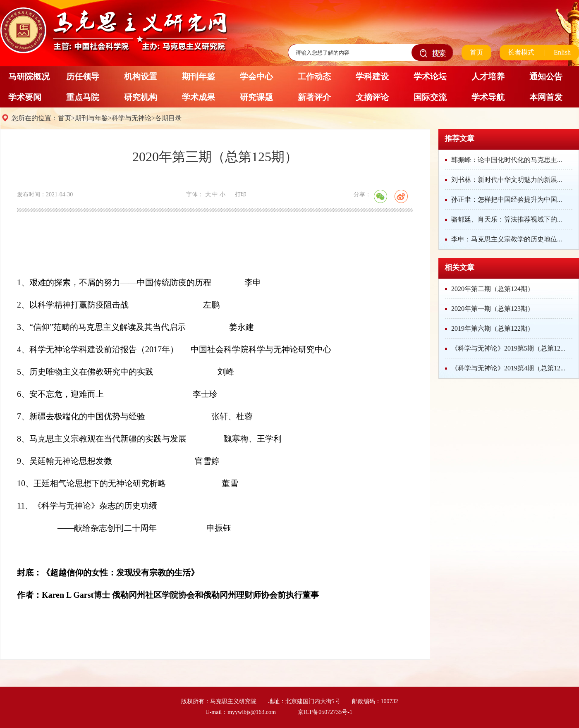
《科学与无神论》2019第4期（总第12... (508, 368)
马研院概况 (29, 76)
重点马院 (83, 97)
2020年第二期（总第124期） (493, 289)
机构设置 (141, 76)
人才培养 (488, 76)
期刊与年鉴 (91, 118)
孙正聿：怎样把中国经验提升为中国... (507, 199)
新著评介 (314, 97)
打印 (241, 195)
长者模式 (521, 52)
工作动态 (314, 76)
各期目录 (168, 118)
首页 (476, 52)
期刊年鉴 (199, 76)
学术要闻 (25, 97)
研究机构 (141, 97)
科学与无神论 (132, 118)
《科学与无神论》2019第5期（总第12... (508, 348)
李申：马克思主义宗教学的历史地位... (507, 239)
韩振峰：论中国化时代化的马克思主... (507, 160)
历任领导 (83, 76)
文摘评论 (372, 97)
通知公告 (546, 76)
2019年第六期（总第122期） (493, 328)
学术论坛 (430, 76)
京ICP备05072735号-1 (325, 712)
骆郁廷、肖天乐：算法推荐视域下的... (507, 219)
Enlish (562, 52)
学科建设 (372, 76)
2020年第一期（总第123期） (493, 309)
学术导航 (488, 97)
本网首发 (546, 97)
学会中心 (256, 76)
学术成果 (199, 97)
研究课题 (256, 97)
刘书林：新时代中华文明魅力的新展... (507, 180)
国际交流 (430, 97)
